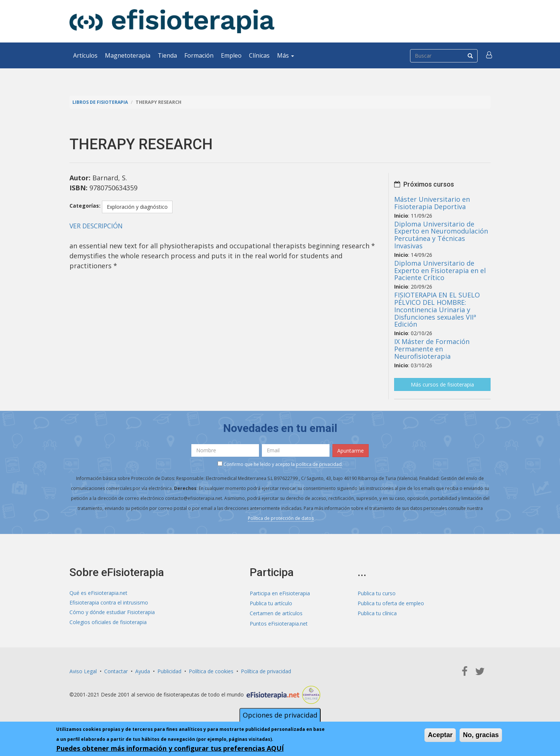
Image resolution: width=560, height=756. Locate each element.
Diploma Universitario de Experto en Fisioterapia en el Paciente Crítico (440, 270)
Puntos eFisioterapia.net (279, 623)
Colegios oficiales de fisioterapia (108, 623)
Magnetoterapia (128, 55)
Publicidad (169, 670)
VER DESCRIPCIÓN (98, 226)
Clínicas (259, 55)
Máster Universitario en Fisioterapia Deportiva (432, 203)
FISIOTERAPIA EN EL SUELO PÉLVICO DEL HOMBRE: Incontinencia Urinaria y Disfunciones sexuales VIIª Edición (437, 309)
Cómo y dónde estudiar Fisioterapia (112, 613)
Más (286, 55)
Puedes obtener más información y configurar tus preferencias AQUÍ (170, 748)
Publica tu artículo (271, 603)
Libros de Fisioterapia (101, 102)
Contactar (116, 670)
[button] (489, 55)
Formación (199, 55)
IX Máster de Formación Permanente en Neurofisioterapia (432, 349)
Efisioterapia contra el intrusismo (109, 603)
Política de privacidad (266, 670)
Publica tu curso (377, 593)
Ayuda (143, 670)
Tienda (167, 55)
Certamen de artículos (276, 613)
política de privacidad (319, 464)
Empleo (231, 55)
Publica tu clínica (377, 613)
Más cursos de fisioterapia (442, 384)
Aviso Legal (83, 670)
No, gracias (481, 735)
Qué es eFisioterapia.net (98, 593)
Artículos (85, 55)
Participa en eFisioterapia (280, 593)
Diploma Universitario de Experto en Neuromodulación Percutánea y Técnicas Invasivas (441, 234)
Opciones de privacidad (280, 715)
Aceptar (440, 735)
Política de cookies (211, 670)
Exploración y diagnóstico (137, 207)
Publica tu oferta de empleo (391, 603)
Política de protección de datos (281, 517)
